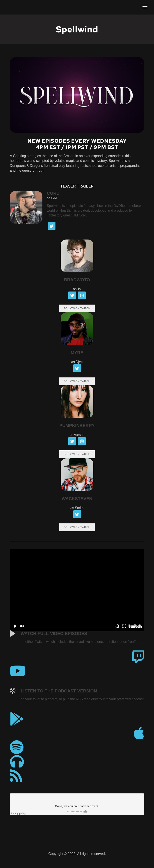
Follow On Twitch (77, 309)
